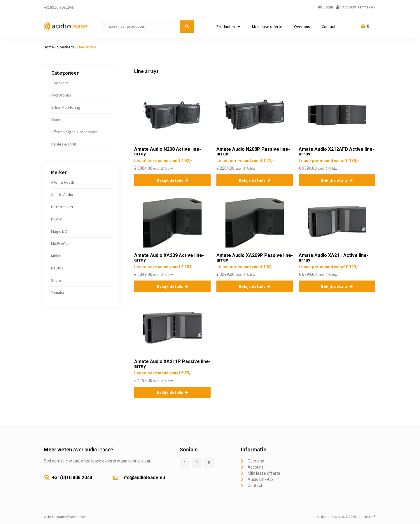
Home (49, 47)
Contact (329, 27)
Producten (228, 27)
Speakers (66, 47)
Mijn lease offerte (267, 27)
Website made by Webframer (65, 517)
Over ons (302, 27)
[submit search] (187, 27)
